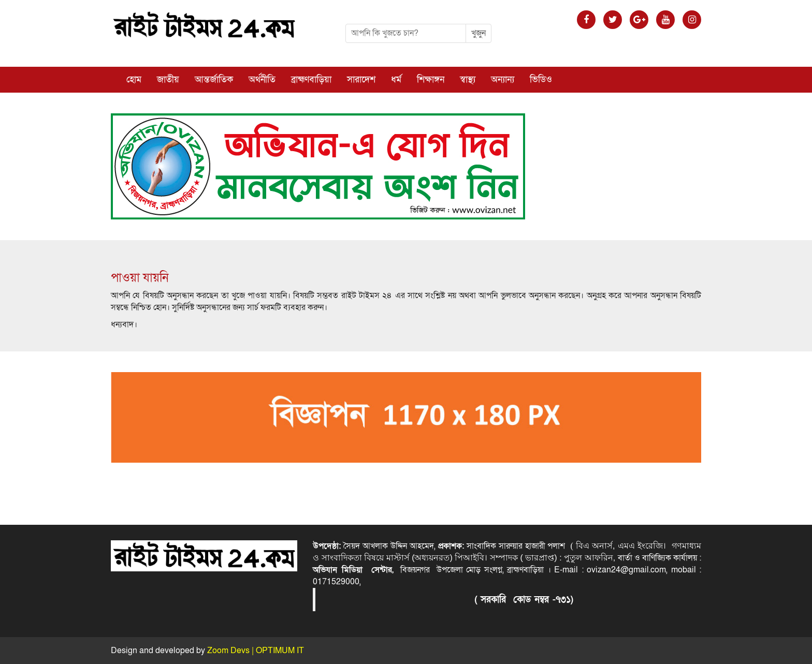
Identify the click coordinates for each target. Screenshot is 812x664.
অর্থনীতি (262, 79)
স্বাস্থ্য (468, 79)
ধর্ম (396, 79)
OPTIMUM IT (280, 651)
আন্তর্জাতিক (214, 79)
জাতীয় (168, 79)
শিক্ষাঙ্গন (431, 79)
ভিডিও (541, 79)
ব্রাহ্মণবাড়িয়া (311, 79)
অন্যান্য (503, 79)
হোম (134, 79)
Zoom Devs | (231, 651)
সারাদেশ (361, 79)
